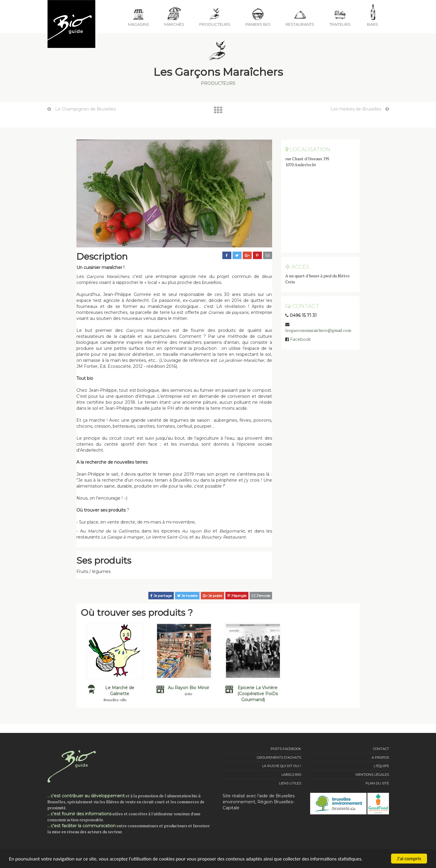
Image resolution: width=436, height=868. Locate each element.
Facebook (300, 339)
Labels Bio (291, 775)
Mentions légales (372, 775)
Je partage (161, 596)
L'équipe (381, 766)
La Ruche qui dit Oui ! (282, 766)
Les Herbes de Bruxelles (360, 109)
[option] (115, 662)
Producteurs (218, 83)
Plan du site (377, 783)
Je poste (212, 596)
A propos (380, 757)
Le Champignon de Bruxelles (82, 109)
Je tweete (187, 596)
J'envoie (261, 596)
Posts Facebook (286, 749)
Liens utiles (290, 783)
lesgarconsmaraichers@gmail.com (318, 330)
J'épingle (237, 596)
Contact (381, 749)
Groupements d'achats (279, 757)
